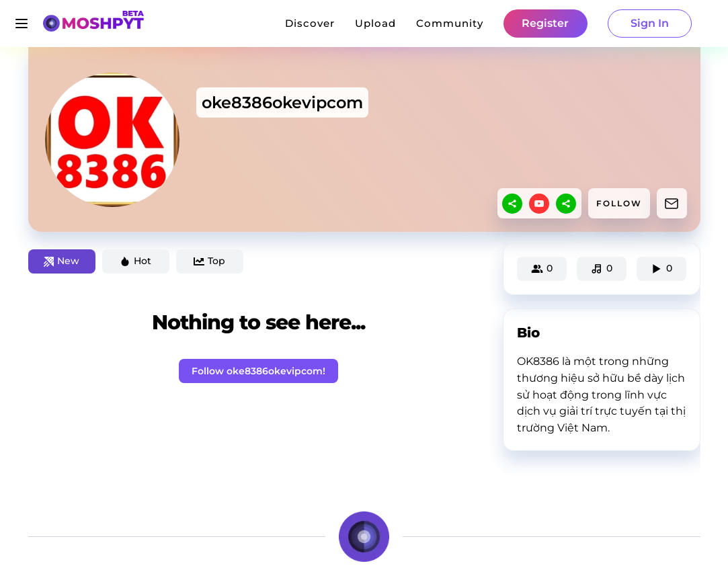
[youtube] (539, 204)
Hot (135, 261)
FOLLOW (619, 203)
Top (209, 261)
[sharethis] (512, 204)
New (62, 261)
